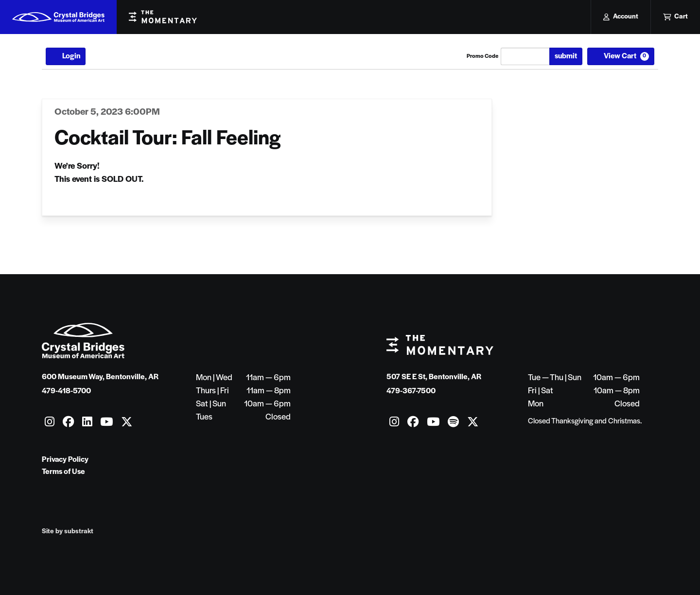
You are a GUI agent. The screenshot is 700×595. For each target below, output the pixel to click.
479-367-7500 (411, 391)
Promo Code (482, 56)
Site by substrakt (68, 532)
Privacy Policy (65, 460)
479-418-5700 (66, 391)
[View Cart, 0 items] (621, 56)
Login (66, 56)
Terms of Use (63, 472)
